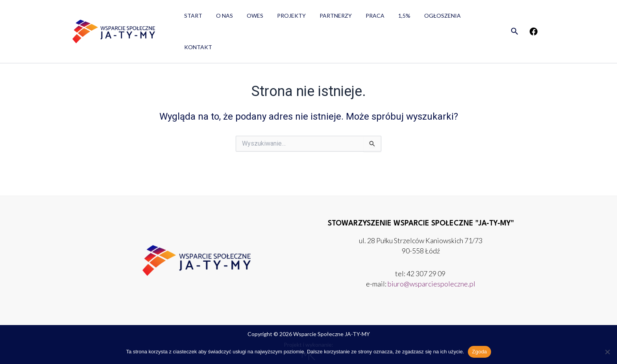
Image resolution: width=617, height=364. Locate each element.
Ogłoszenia (422, 18)
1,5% (386, 18)
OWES (248, 18)
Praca (360, 18)
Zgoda (479, 352)
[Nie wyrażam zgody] (607, 352)
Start (192, 18)
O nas (220, 18)
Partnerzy (323, 18)
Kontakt (465, 18)
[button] (515, 18)
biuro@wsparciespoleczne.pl (431, 284)
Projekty (282, 18)
